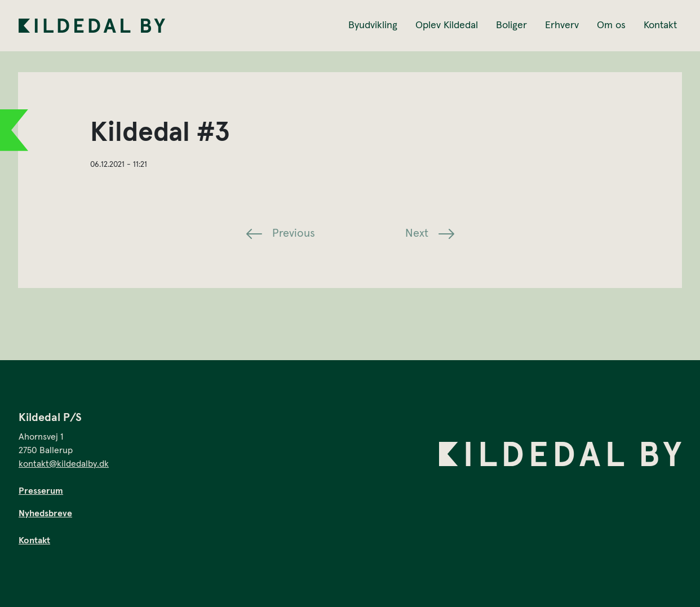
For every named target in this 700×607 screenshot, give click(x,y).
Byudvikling (373, 25)
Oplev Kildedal (447, 25)
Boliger (511, 25)
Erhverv (562, 25)
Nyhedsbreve (45, 513)
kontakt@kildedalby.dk (64, 464)
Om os (611, 25)
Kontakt (660, 25)
